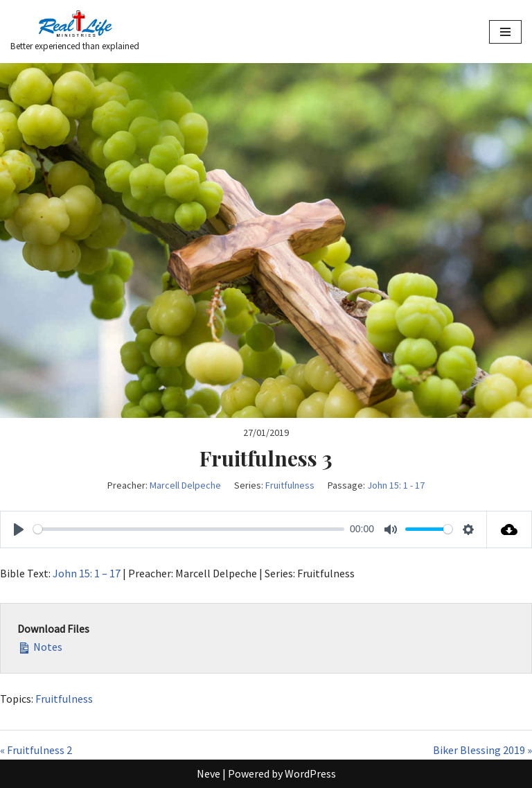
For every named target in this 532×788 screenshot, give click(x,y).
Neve (209, 773)
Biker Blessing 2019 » (482, 750)
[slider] (189, 529)
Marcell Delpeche (185, 485)
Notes (40, 646)
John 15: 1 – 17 (87, 573)
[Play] (19, 529)
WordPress (310, 773)
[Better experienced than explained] (75, 32)
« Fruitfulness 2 (36, 750)
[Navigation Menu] (505, 32)
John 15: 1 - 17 (396, 485)
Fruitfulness (290, 485)
